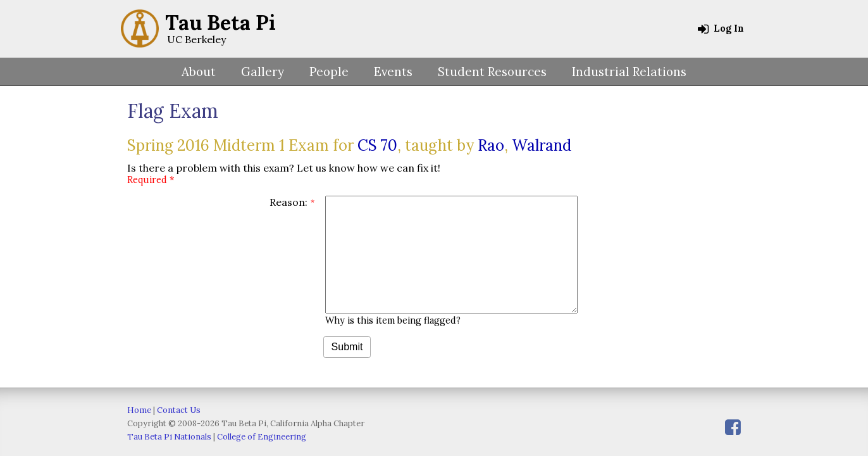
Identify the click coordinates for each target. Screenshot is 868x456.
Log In (721, 28)
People (329, 72)
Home (139, 410)
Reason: (288, 202)
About (199, 72)
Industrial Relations (629, 72)
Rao (491, 145)
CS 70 (377, 145)
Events (393, 72)
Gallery (263, 72)
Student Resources (492, 72)
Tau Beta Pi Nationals (169, 437)
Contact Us (179, 410)
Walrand (542, 145)
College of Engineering (262, 437)
